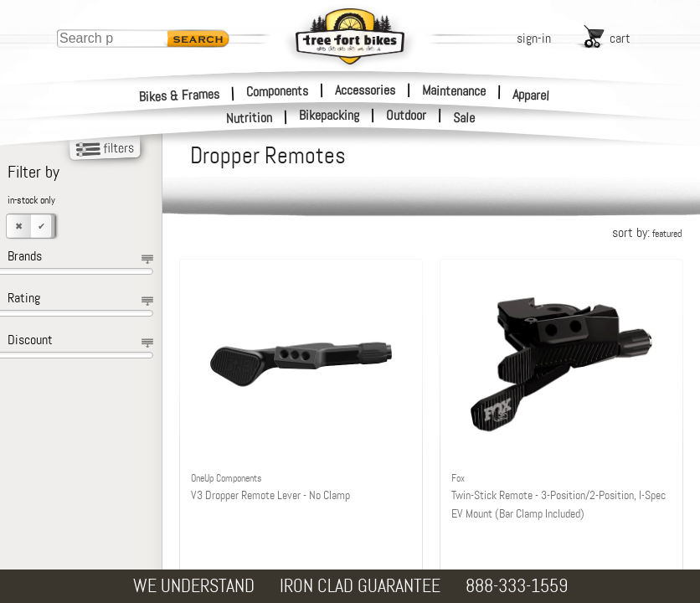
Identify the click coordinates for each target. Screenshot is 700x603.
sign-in (534, 38)
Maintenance (454, 90)
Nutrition (250, 118)
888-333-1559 (517, 586)
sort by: (647, 232)
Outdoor (406, 116)
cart (620, 38)
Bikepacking (329, 116)
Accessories (365, 90)
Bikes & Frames (180, 95)
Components (277, 90)
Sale (464, 118)
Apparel (531, 95)
